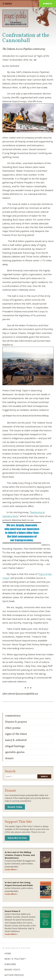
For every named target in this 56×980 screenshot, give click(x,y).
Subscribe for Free (17, 838)
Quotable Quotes (15, 752)
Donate (47, 4)
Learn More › (11, 869)
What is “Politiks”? (15, 959)
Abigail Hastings (15, 746)
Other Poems (13, 728)
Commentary (13, 716)
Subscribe (10, 964)
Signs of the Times (16, 734)
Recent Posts (12, 970)
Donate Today (15, 807)
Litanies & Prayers (16, 722)
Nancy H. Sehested (16, 740)
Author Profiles (14, 975)
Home (8, 953)
